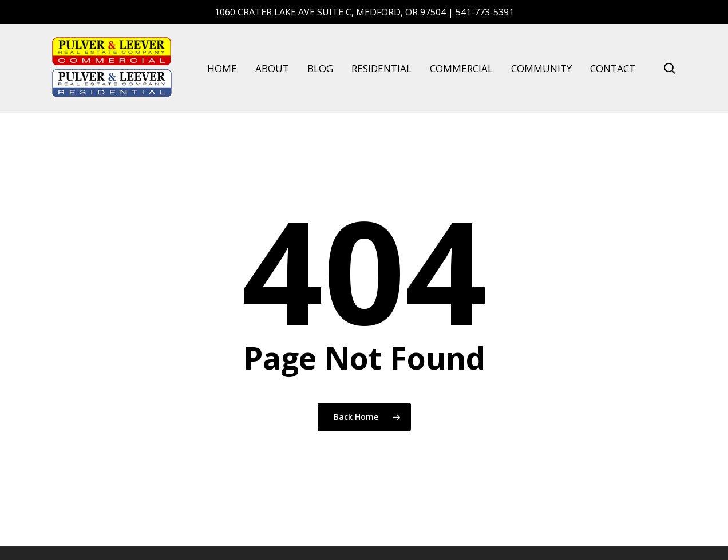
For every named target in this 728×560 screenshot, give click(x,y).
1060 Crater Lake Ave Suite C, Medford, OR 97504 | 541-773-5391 (364, 12)
